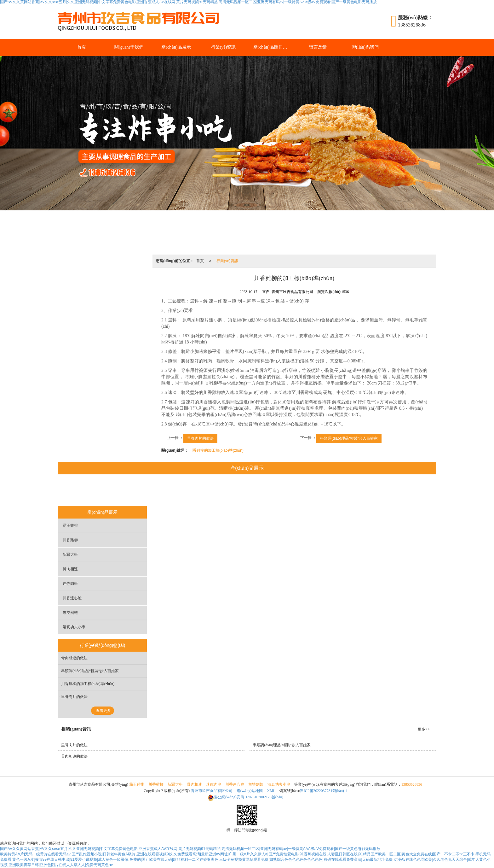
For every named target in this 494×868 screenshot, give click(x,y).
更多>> (424, 729)
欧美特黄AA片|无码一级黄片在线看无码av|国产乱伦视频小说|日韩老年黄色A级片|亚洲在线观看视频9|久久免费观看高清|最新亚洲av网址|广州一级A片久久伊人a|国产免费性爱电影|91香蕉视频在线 (163, 854)
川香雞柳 (160, 491)
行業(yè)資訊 (224, 47)
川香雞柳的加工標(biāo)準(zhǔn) (216, 450)
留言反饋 (318, 47)
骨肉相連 (224, 491)
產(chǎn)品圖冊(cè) (271, 47)
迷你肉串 (256, 491)
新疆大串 (192, 491)
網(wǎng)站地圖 (250, 791)
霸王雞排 (129, 491)
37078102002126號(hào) (245, 797)
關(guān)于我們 (129, 47)
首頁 (82, 47)
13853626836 (412, 784)
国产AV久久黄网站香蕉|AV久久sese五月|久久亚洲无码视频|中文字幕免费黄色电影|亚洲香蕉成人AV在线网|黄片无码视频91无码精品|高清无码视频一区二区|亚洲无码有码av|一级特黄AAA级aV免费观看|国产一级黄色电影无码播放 (190, 849)
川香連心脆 (290, 491)
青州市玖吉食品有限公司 (212, 791)
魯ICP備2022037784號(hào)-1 (324, 791)
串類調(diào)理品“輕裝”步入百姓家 (349, 438)
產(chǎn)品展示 (176, 47)
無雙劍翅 (323, 491)
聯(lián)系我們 (365, 47)
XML (271, 791)
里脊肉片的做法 (200, 438)
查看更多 (103, 711)
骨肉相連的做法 (74, 658)
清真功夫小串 (359, 491)
